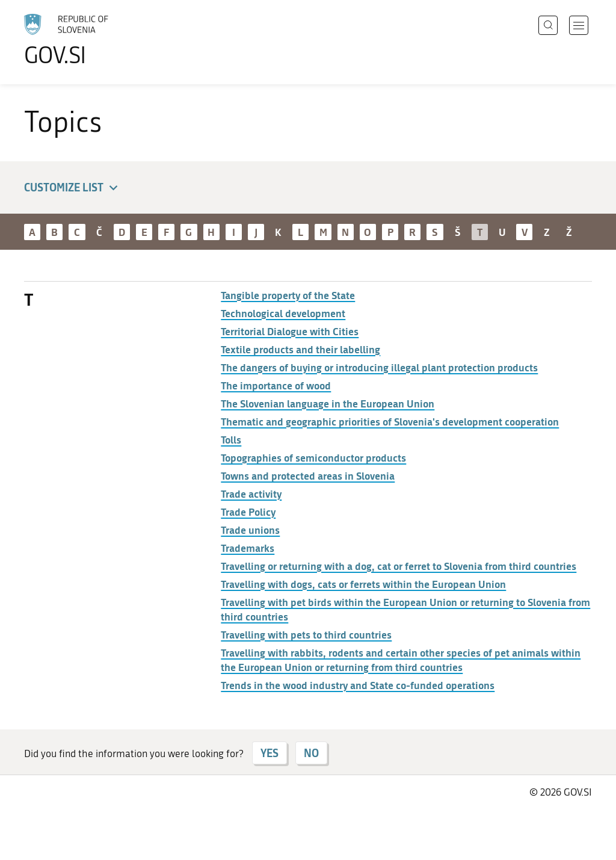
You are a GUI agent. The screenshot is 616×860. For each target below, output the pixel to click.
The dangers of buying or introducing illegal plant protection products (379, 367)
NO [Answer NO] (311, 753)
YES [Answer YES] (269, 753)
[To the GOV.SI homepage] (100, 40)
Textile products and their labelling (300, 349)
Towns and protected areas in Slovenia (308, 475)
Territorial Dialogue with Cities (290, 331)
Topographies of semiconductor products (313, 457)
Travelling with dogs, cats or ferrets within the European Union (363, 584)
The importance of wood (276, 385)
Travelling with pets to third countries (306, 634)
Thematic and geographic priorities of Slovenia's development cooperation (390, 421)
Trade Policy (248, 512)
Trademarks (248, 548)
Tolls (231, 439)
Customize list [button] (73, 188)
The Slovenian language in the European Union (328, 403)
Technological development (283, 313)
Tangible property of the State (288, 295)
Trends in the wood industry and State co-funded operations (358, 685)
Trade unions (250, 530)
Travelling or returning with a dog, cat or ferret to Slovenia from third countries (399, 566)
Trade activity (251, 493)
